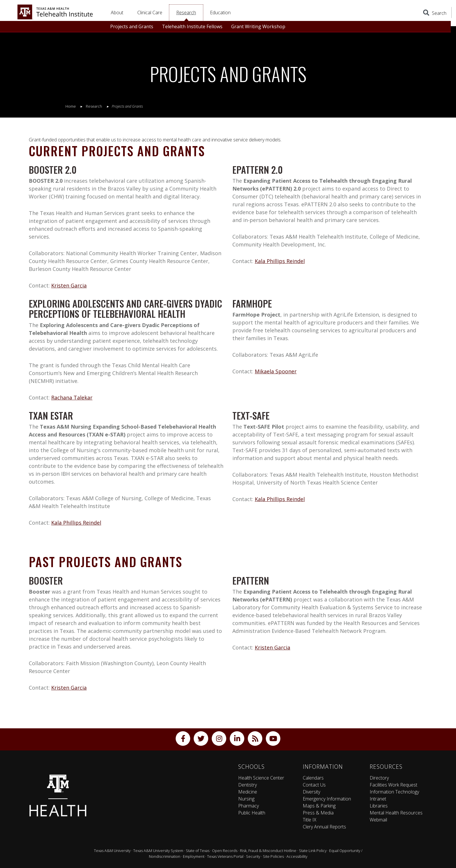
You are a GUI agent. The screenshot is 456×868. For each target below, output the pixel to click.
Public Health (252, 813)
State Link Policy (313, 851)
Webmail (378, 820)
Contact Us (314, 785)
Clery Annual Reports (324, 827)
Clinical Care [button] (150, 13)
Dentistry (247, 785)
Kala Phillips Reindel (280, 261)
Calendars (313, 778)
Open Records (225, 851)
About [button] (117, 13)
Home (71, 106)
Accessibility (297, 856)
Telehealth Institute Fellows (192, 26)
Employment (194, 856)
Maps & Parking (319, 806)
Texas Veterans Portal (225, 856)
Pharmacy (249, 806)
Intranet (378, 799)
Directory (379, 778)
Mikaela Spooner (276, 371)
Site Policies (273, 856)
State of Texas (198, 851)
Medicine (248, 792)
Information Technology (394, 792)
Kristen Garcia (69, 285)
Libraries (379, 806)
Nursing (246, 799)
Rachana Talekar (72, 397)
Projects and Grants (132, 26)
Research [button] (186, 13)
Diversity (311, 792)
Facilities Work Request (393, 785)
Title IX (310, 820)
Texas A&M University (112, 851)
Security (253, 856)
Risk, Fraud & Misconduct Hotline (268, 851)
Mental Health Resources (396, 813)
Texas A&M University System (158, 851)
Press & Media (318, 813)
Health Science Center (261, 778)
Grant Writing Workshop (258, 26)
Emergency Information (327, 799)
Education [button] (220, 13)
